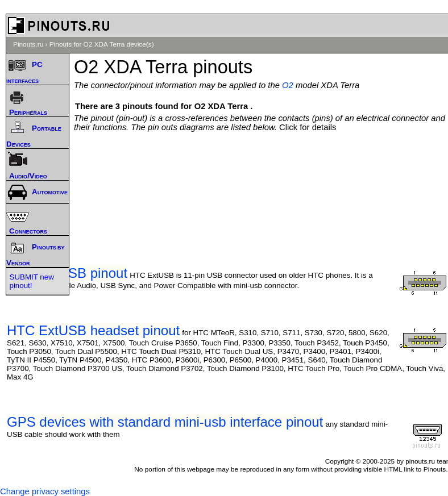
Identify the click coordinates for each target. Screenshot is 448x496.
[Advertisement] (264, 166)
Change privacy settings (45, 491)
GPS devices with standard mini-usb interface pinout (165, 422)
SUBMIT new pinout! (32, 281)
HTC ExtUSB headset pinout (93, 330)
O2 (288, 85)
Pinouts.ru (28, 44)
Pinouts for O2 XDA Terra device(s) (102, 44)
